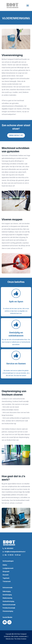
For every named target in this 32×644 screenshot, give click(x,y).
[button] (28, 5)
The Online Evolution (20, 639)
